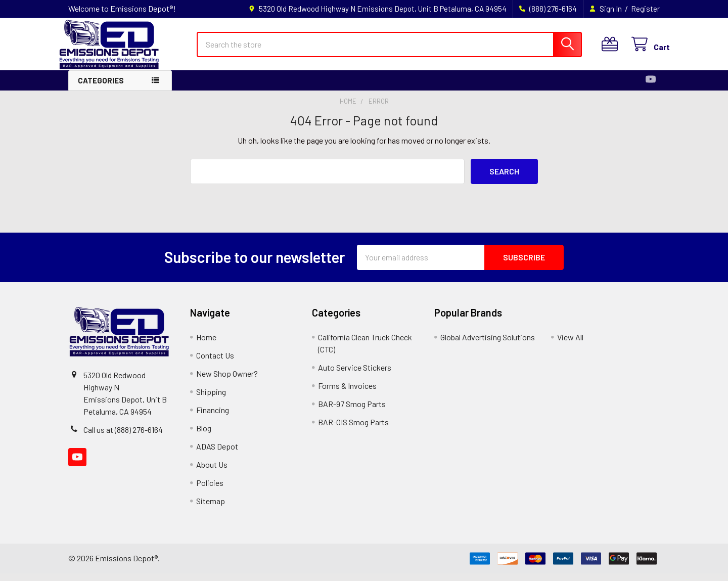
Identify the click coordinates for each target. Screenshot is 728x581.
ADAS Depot (217, 454)
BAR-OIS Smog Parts (353, 430)
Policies (210, 490)
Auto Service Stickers (355, 375)
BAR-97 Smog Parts (352, 411)
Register (645, 9)
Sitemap (211, 508)
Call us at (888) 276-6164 (123, 437)
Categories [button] (101, 88)
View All (570, 345)
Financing (213, 417)
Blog (204, 436)
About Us (212, 472)
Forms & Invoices (347, 393)
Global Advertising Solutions (488, 345)
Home (206, 345)
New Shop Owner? (227, 381)
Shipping (211, 399)
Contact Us (215, 363)
